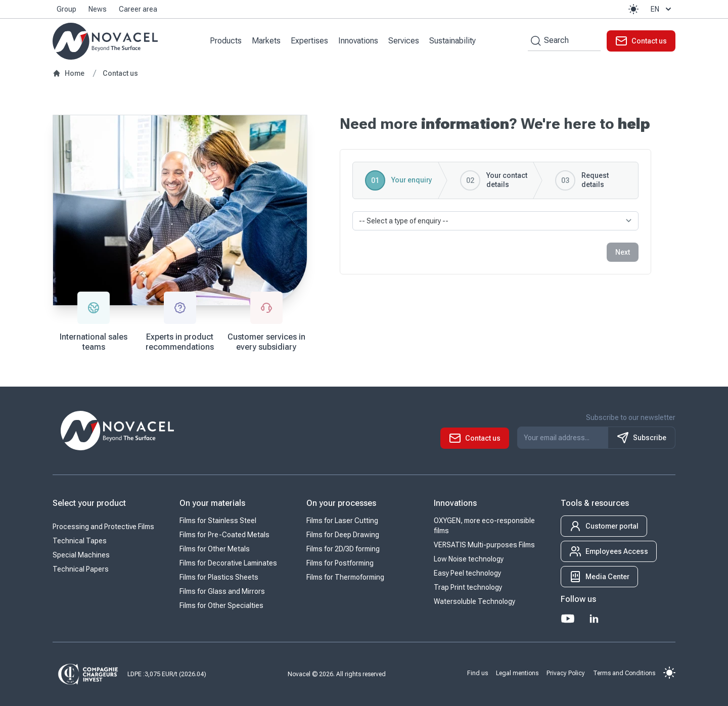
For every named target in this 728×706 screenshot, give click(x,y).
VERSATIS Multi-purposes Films (484, 545)
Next (623, 252)
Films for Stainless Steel (218, 521)
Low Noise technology (469, 559)
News (98, 9)
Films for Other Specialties (221, 605)
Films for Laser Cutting (342, 521)
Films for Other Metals (215, 549)
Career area (138, 9)
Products (226, 41)
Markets (266, 41)
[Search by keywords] (534, 41)
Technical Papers (81, 569)
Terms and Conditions (624, 673)
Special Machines (81, 555)
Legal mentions (517, 673)
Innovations (358, 41)
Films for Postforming (340, 563)
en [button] (662, 9)
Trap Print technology (468, 587)
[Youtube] (568, 619)
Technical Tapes (80, 541)
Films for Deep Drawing (343, 535)
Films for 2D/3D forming (343, 549)
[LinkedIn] (594, 619)
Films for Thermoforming (345, 577)
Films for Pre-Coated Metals (224, 535)
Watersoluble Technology (474, 601)
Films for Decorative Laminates (228, 563)
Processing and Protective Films (103, 527)
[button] (633, 9)
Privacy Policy (566, 673)
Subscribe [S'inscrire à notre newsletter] (642, 438)
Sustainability (452, 41)
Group (66, 9)
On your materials (212, 503)
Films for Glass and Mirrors (222, 591)
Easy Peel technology (467, 573)
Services (404, 41)
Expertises (309, 41)
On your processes (341, 503)
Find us (477, 673)
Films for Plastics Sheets (219, 577)
